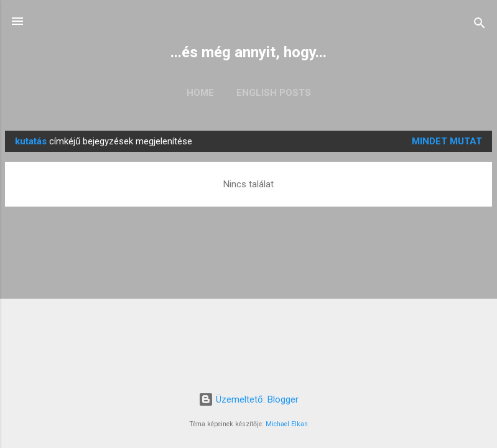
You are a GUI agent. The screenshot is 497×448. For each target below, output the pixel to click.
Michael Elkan (287, 424)
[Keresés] (480, 25)
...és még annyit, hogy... (248, 52)
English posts (274, 93)
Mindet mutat (447, 141)
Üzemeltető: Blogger (248, 399)
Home (200, 93)
